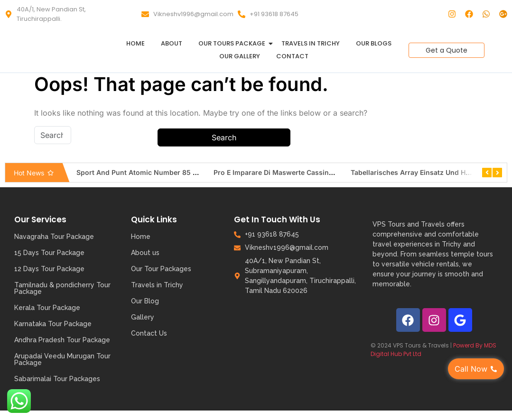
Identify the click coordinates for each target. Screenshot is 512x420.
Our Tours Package (233, 43)
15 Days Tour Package (49, 253)
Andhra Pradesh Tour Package (62, 340)
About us (145, 253)
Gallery (143, 317)
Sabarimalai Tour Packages (57, 379)
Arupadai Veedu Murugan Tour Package (62, 359)
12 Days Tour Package (49, 269)
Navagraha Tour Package (54, 237)
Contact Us (149, 333)
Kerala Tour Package (47, 308)
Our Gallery (240, 56)
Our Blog (145, 301)
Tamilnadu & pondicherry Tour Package (62, 288)
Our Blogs (374, 43)
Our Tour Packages (161, 269)
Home (135, 43)
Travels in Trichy (311, 43)
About (172, 43)
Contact (292, 56)
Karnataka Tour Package (53, 324)
